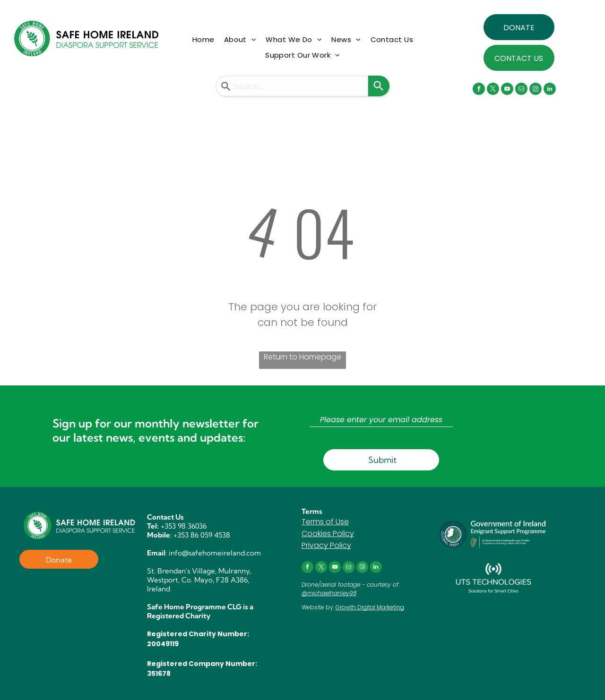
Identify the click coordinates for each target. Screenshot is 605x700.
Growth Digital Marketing (370, 607)
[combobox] (292, 86)
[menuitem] (203, 40)
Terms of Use (325, 522)
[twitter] (493, 90)
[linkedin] (550, 90)
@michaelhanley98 (329, 593)
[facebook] (479, 90)
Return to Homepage (302, 357)
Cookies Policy (328, 534)
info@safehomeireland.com (215, 553)
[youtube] (507, 90)
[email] (521, 90)
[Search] (379, 86)
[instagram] (536, 90)
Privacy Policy (326, 545)
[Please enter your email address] (381, 420)
